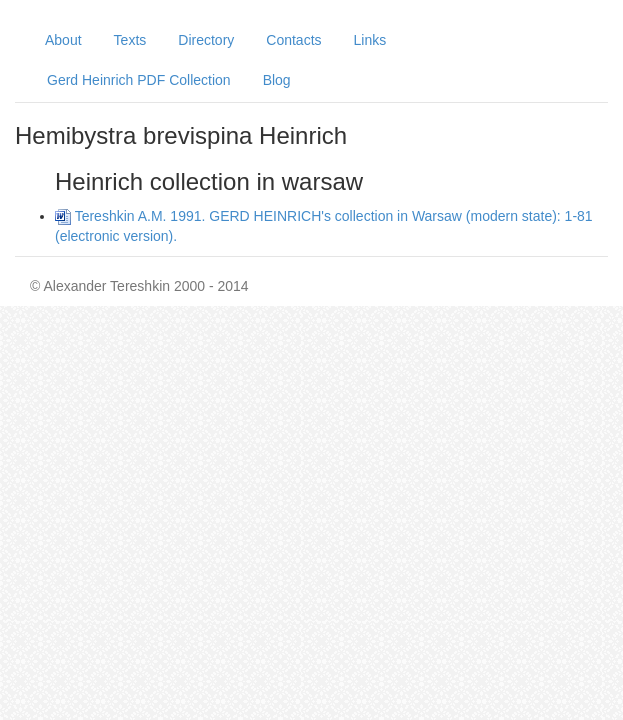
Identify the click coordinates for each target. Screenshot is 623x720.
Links (370, 40)
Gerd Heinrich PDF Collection (139, 80)
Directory (206, 40)
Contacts (293, 40)
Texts (130, 40)
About (63, 40)
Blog (277, 80)
